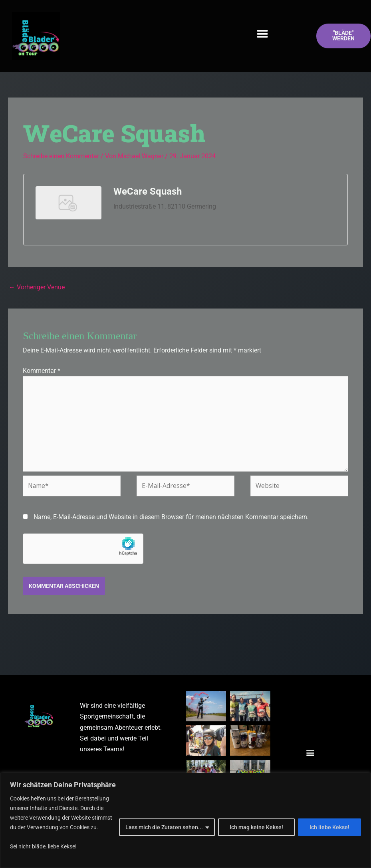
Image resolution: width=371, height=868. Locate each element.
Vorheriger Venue (37, 287)
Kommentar (42, 371)
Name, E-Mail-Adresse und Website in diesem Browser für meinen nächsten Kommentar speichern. (171, 520)
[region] (185, 820)
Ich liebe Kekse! (329, 827)
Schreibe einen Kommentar (61, 156)
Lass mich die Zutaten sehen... (164, 827)
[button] (263, 34)
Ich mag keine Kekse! (256, 827)
